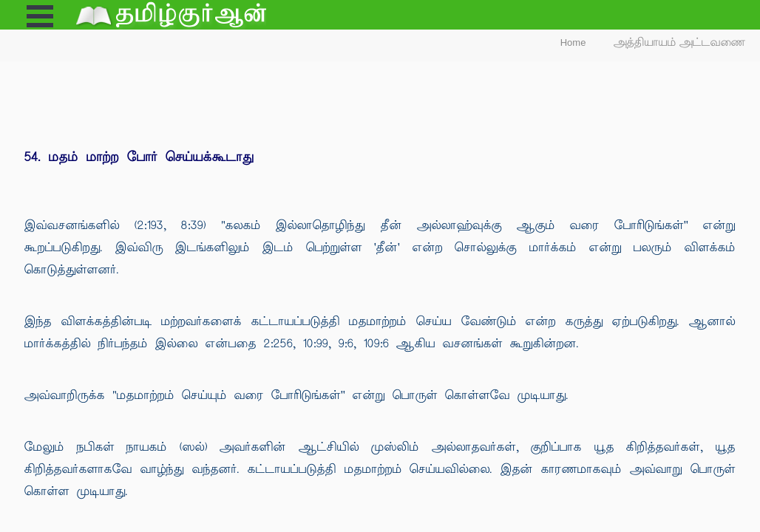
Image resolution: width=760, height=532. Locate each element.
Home (573, 42)
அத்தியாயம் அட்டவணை (680, 42)
